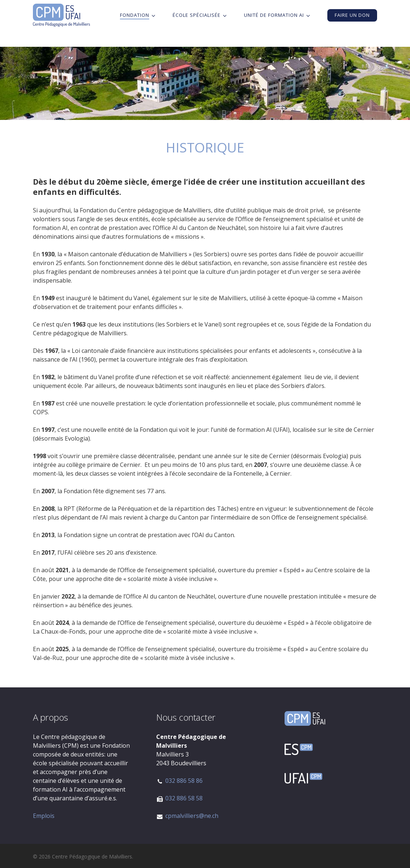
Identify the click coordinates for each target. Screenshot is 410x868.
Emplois (44, 816)
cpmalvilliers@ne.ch (192, 816)
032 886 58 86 (184, 781)
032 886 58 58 (184, 798)
